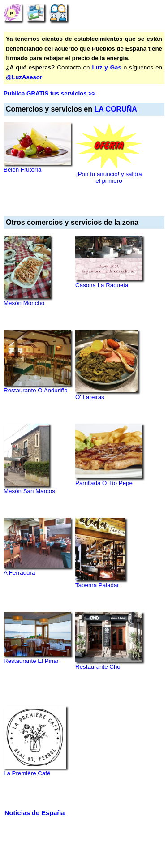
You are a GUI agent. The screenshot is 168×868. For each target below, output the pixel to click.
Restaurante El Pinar (31, 661)
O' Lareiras (90, 397)
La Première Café (27, 773)
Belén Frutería (22, 170)
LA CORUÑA (115, 109)
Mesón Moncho (24, 303)
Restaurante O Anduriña (36, 390)
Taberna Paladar (97, 585)
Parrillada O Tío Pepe (104, 483)
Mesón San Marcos (29, 491)
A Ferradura (19, 573)
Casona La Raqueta (102, 285)
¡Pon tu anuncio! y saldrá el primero (109, 177)
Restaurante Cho (98, 667)
